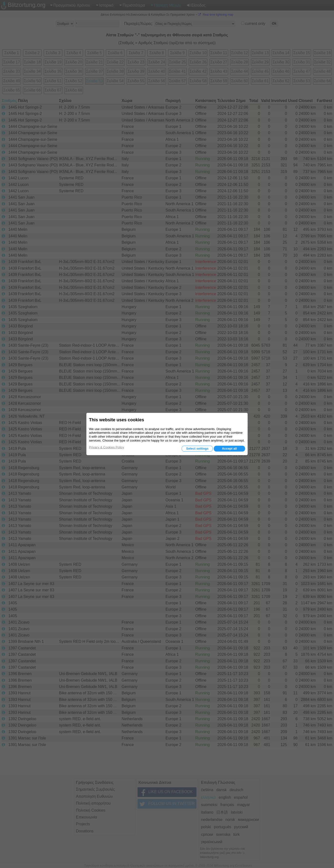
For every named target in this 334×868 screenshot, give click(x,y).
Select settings (197, 449)
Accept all (229, 449)
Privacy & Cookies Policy (107, 447)
